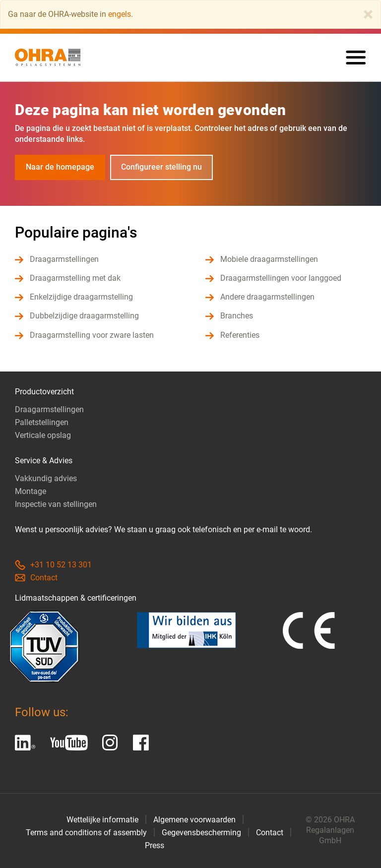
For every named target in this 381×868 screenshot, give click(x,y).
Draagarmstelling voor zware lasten (92, 335)
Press (155, 845)
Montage (31, 491)
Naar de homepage (60, 167)
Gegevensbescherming (201, 833)
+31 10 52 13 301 (53, 565)
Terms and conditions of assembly (86, 833)
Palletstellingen (42, 422)
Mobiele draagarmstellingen (269, 259)
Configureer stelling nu (161, 167)
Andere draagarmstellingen (267, 297)
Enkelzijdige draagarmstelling (81, 297)
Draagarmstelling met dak (75, 278)
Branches (237, 316)
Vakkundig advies (46, 478)
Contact (36, 578)
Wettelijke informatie (102, 820)
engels (120, 14)
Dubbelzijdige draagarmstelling (84, 316)
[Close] (368, 14)
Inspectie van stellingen (56, 504)
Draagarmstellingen (64, 259)
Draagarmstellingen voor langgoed (281, 278)
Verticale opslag (43, 435)
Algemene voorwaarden (194, 820)
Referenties (240, 335)
